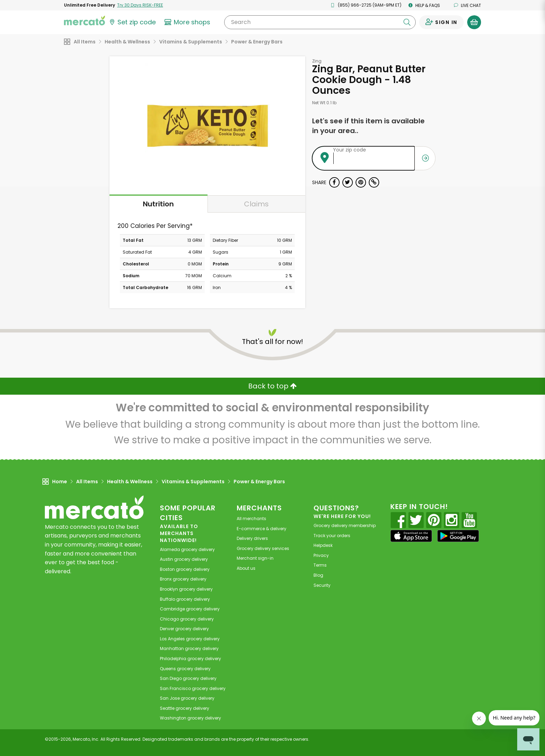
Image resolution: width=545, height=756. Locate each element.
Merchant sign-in (255, 558)
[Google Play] (458, 536)
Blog (318, 575)
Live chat (467, 5)
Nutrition (158, 204)
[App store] (411, 536)
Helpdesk (323, 545)
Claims (256, 204)
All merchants (251, 519)
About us (246, 568)
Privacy (321, 555)
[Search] (320, 22)
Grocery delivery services (263, 548)
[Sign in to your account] (441, 22)
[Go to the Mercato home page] (84, 20)
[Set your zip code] (132, 22)
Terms (320, 565)
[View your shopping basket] (474, 22)
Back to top (272, 386)
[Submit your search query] (407, 22)
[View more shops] (188, 22)
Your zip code (349, 150)
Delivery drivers (252, 538)
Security (322, 585)
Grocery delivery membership (345, 525)
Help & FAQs (424, 5)
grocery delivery (187, 549)
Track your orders (332, 536)
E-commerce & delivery (262, 529)
